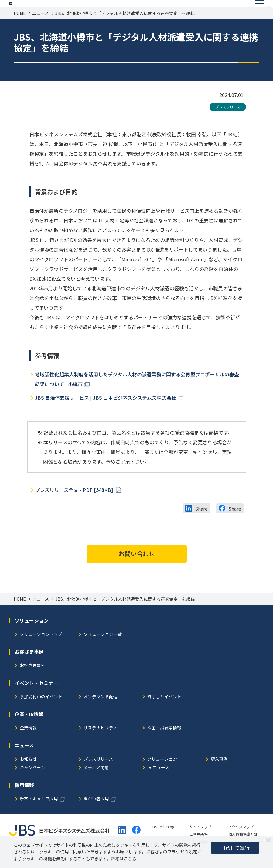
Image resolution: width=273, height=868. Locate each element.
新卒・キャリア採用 (39, 813)
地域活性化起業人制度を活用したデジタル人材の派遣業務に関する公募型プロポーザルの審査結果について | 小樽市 (137, 393)
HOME (20, 27)
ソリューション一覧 (103, 648)
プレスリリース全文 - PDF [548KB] (75, 504)
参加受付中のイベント (41, 711)
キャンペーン (32, 782)
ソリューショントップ (41, 648)
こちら (130, 859)
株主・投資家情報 (164, 742)
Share (201, 522)
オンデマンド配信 (101, 711)
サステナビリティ (100, 742)
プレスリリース (228, 121)
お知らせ (28, 773)
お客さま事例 (32, 680)
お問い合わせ (137, 568)
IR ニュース (158, 782)
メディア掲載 (96, 782)
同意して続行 (235, 848)
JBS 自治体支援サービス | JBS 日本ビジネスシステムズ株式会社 (106, 412)
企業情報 (28, 742)
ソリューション (162, 773)
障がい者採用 (96, 813)
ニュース (41, 27)
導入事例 (219, 773)
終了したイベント (164, 711)
